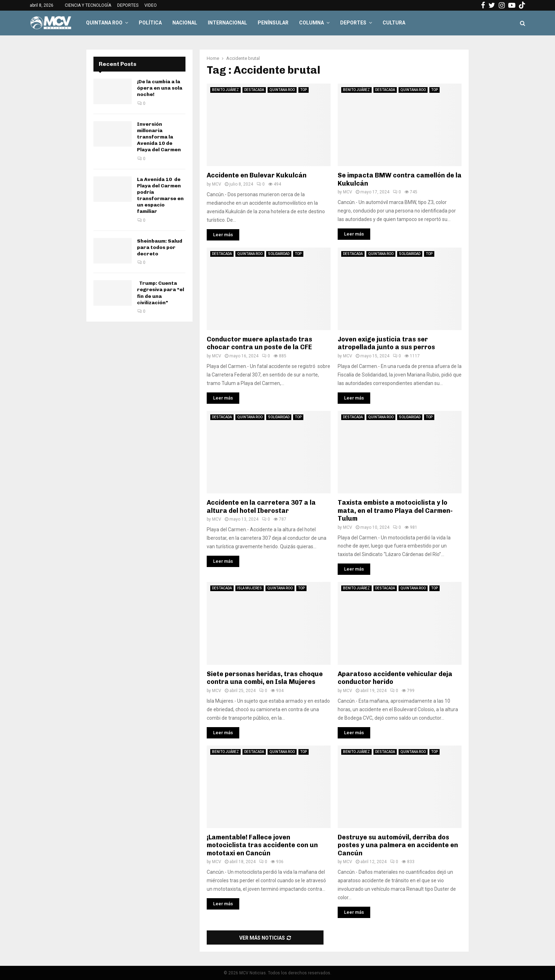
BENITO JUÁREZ (225, 90)
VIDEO (151, 5)
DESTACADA (254, 90)
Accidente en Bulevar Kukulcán (257, 175)
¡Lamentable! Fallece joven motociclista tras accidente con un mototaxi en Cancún (262, 845)
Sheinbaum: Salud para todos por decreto (160, 247)
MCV (217, 184)
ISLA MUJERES (250, 588)
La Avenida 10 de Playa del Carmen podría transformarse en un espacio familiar (160, 196)
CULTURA (394, 23)
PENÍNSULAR (273, 23)
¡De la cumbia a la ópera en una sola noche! (160, 88)
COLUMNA (311, 23)
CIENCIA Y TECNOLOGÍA (88, 5)
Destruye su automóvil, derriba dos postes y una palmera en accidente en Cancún (398, 845)
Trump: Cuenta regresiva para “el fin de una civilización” (161, 293)
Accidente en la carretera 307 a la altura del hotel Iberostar (261, 507)
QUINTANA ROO (104, 23)
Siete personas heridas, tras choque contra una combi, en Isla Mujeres (265, 678)
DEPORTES (128, 5)
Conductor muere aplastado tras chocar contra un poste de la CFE (259, 343)
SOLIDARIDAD (279, 254)
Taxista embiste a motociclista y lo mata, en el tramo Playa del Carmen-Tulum (395, 511)
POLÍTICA (150, 23)
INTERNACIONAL (227, 23)
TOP (304, 90)
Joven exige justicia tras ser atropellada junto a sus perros (386, 343)
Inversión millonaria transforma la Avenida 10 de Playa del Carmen (159, 137)
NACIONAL (185, 23)
